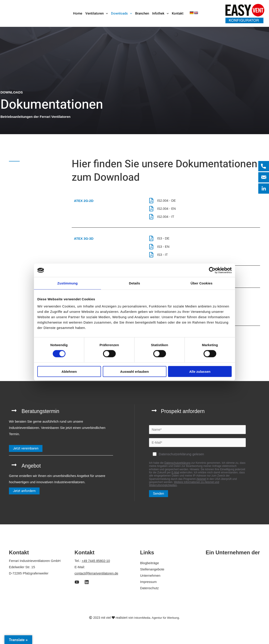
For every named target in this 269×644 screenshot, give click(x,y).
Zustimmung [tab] (68, 283)
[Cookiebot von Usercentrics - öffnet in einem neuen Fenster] (212, 270)
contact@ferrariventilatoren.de (97, 576)
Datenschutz (149, 590)
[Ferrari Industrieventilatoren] (32, 13)
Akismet (201, 482)
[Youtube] (77, 585)
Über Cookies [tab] (202, 283)
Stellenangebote (152, 572)
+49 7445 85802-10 (96, 563)
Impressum (148, 584)
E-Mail (175, 475)
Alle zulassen (200, 371)
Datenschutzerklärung (178, 466)
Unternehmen (150, 578)
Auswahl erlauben (134, 371)
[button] (106, 13)
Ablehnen (69, 371)
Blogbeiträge (149, 566)
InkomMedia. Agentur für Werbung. (157, 620)
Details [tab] (134, 283)
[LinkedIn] (87, 585)
